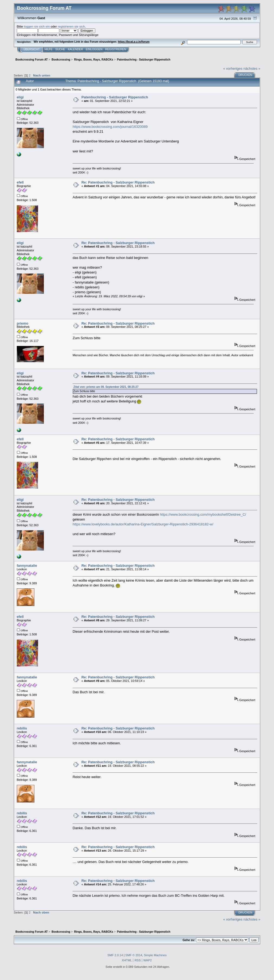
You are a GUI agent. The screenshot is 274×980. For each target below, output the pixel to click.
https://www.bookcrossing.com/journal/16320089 (110, 127)
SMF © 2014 (134, 955)
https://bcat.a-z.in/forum (134, 42)
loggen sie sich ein (37, 26)
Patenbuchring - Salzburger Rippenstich (115, 97)
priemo (23, 323)
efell (20, 182)
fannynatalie (27, 566)
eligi (20, 97)
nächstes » (252, 69)
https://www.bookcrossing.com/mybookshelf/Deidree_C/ (203, 514)
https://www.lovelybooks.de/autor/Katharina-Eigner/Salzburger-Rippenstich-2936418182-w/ (143, 524)
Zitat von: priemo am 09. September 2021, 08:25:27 (106, 387)
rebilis (22, 728)
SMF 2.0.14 (115, 955)
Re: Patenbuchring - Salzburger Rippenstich (118, 182)
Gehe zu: (189, 940)
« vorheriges (233, 69)
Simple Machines (155, 955)
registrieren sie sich (71, 26)
